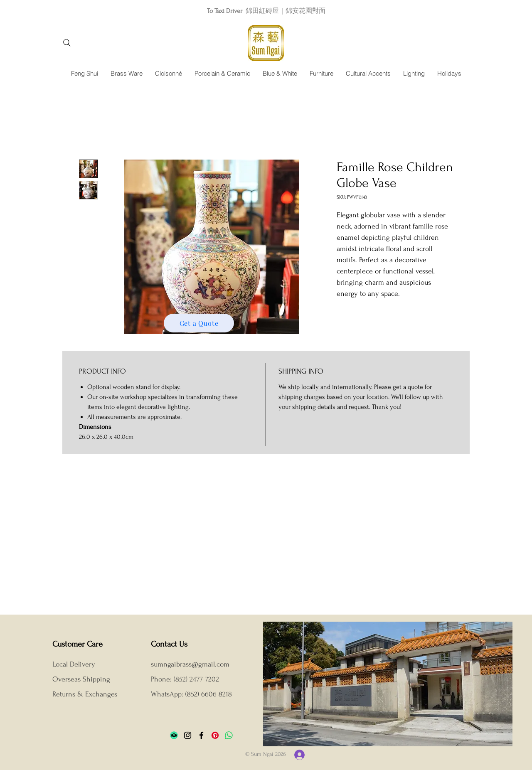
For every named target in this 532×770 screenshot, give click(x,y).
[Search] (67, 43)
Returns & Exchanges (85, 694)
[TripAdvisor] (174, 735)
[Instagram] (188, 735)
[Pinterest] (215, 735)
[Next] (488, 11)
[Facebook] (201, 735)
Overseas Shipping (82, 679)
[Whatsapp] (229, 735)
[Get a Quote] (199, 323)
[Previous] (44, 11)
